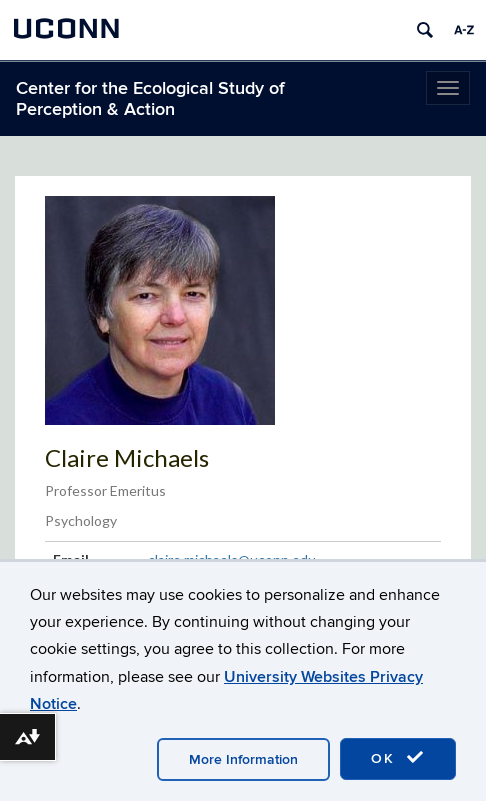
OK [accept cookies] (398, 758)
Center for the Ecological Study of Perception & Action (150, 99)
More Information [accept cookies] (243, 759)
